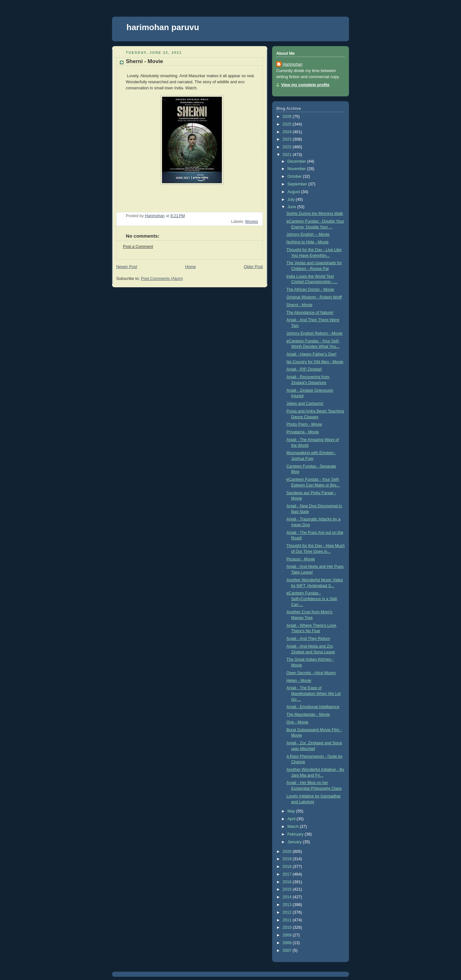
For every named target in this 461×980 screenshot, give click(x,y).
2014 (288, 897)
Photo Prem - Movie (304, 424)
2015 (288, 889)
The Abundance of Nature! (310, 313)
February (296, 834)
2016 (288, 882)
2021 (288, 155)
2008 (288, 943)
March (294, 827)
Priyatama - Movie (303, 432)
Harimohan (293, 64)
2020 (288, 852)
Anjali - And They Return (308, 639)
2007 (288, 951)
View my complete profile (305, 85)
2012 (288, 912)
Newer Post (127, 267)
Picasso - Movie (301, 559)
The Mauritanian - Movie (308, 715)
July (292, 200)
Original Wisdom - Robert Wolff (314, 297)
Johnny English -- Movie (308, 234)
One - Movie (298, 722)
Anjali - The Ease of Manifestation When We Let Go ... (314, 694)
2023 (288, 139)
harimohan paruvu (163, 27)
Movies (252, 222)
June (292, 207)
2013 (288, 905)
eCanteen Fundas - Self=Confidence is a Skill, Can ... (312, 599)
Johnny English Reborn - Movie (315, 333)
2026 (288, 117)
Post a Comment (138, 247)
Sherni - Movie (299, 305)
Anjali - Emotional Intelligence (313, 707)
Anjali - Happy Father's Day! (312, 354)
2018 (288, 867)
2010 (288, 927)
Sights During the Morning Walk (315, 214)
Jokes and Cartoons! (305, 404)
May (292, 811)
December (297, 161)
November (297, 169)
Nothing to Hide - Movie (308, 242)
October (295, 176)
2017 (288, 874)
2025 (288, 124)
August (294, 192)
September (298, 184)
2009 (288, 935)
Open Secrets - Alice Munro (311, 673)
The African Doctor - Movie (310, 290)
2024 (288, 132)
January (295, 842)
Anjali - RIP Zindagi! (304, 369)
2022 (288, 147)
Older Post (253, 267)
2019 (288, 859)
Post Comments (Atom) (162, 279)
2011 (288, 920)
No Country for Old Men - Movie (315, 362)
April (292, 819)
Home (190, 267)
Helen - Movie (299, 681)
